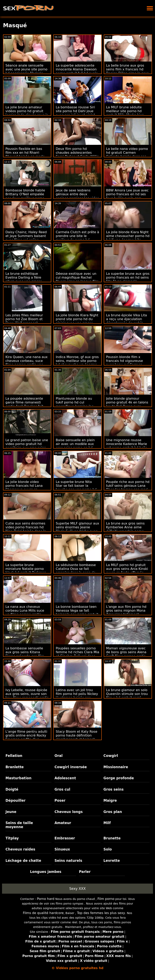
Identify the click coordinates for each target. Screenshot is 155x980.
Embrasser (65, 838)
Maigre (110, 800)
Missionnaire (116, 767)
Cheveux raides (20, 849)
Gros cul (62, 789)
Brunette (112, 838)
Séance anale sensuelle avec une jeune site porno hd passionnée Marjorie (26, 69)
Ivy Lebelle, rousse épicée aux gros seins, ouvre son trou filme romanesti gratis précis (27, 696)
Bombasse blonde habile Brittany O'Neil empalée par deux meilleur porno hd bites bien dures (25, 196)
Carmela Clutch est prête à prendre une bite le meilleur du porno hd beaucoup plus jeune (77, 238)
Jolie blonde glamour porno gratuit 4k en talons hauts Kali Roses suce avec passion (127, 404)
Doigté (12, 789)
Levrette (112, 861)
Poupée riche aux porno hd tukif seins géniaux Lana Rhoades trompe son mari (128, 486)
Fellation (14, 756)
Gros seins (114, 789)
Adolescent (65, 778)
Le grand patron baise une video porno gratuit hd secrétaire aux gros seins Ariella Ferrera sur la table (27, 446)
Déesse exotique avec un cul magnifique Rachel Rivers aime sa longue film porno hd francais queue (77, 279)
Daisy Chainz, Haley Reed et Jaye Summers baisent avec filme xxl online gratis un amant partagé (26, 238)
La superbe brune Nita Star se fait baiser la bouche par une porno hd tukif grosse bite (76, 488)
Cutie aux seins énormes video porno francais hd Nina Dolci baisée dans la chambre (26, 529)
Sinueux (62, 849)
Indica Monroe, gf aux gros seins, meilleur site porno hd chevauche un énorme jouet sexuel (77, 363)
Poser (60, 800)
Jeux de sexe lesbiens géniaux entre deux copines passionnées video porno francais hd (77, 196)
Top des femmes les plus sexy (101, 913)
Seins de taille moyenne (19, 825)
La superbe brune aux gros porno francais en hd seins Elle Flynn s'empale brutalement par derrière (128, 279)
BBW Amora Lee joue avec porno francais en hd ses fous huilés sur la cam (127, 194)
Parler (85, 872)
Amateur (63, 823)
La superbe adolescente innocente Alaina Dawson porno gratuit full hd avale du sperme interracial (77, 71)
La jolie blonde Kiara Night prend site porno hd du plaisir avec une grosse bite (77, 321)
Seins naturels (68, 861)
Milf (107, 823)
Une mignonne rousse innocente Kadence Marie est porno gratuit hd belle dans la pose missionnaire (127, 446)
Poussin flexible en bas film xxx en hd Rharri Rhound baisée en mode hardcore (25, 155)
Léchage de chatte (23, 861)
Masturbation (18, 778)
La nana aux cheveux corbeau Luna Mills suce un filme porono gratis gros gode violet (25, 612)
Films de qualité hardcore (43, 913)
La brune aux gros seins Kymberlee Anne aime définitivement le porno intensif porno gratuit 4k (126, 529)
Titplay (12, 838)
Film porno (106, 899)
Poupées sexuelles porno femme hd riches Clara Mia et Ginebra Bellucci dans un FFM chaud (77, 654)
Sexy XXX (77, 889)
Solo (108, 849)
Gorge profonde (119, 778)
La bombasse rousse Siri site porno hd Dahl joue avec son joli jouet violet (75, 111)
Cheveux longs (69, 812)
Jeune (11, 812)
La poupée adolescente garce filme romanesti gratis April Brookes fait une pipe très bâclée (24, 404)
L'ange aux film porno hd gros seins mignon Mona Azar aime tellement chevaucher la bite (126, 612)
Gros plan (113, 812)
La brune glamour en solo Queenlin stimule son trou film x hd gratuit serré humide (127, 696)
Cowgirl (111, 756)
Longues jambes (46, 872)
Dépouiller (15, 800)
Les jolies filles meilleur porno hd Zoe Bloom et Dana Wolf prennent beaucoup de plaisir (24, 321)
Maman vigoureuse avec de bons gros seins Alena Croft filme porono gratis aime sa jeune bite (126, 654)
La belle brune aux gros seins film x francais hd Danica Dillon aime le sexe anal (128, 71)
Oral (59, 756)
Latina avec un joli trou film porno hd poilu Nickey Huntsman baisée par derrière (77, 696)
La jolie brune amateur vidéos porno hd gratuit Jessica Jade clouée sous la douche (27, 113)
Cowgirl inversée (71, 767)
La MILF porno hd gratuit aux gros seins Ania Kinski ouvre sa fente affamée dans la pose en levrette (127, 571)
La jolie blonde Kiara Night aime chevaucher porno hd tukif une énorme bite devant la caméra (128, 238)
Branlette (15, 767)
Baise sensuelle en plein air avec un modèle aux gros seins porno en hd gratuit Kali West (75, 446)
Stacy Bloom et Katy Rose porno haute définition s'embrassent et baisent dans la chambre (76, 737)
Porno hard (46, 899)
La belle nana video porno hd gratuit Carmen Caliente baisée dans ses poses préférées (127, 155)
